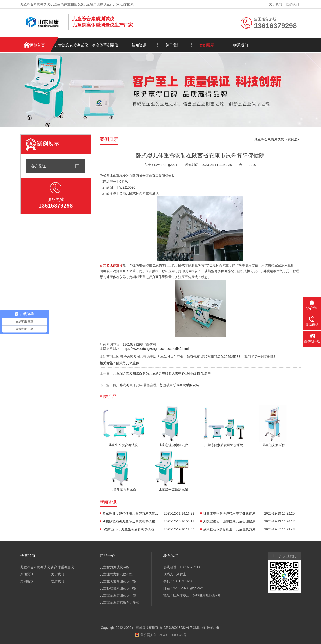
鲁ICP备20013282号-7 (176, 628)
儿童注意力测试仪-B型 (116, 574)
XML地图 (200, 628)
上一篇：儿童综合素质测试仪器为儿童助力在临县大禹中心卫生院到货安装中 (155, 373)
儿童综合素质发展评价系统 (120, 602)
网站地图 (214, 628)
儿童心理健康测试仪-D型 (118, 588)
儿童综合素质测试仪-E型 (118, 595)
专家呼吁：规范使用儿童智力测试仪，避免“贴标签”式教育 (131, 513)
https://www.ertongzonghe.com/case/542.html (156, 349)
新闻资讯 (139, 45)
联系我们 (292, 4)
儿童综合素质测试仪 (71, 45)
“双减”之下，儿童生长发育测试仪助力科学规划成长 (131, 529)
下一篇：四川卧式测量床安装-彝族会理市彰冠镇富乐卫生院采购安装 (149, 385)
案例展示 (207, 45)
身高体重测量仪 (105, 45)
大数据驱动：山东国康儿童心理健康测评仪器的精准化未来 (231, 521)
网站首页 (37, 45)
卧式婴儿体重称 (128, 363)
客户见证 (39, 166)
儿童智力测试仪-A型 (115, 567)
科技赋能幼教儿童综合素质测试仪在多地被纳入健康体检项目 (131, 521)
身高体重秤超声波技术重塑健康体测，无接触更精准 (231, 513)
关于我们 (275, 4)
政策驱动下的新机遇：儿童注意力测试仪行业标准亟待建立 (231, 529)
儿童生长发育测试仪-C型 (118, 581)
